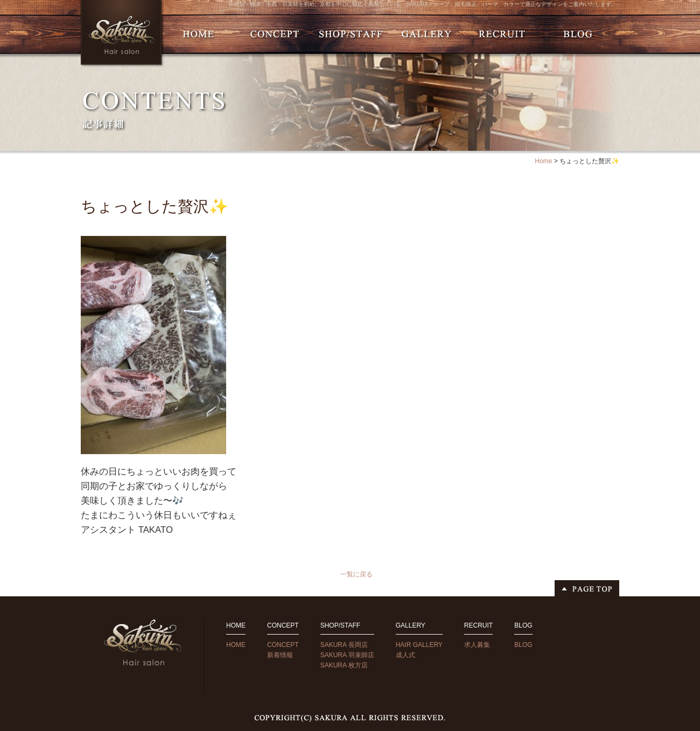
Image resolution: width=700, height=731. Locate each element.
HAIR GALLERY (419, 645)
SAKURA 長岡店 (344, 645)
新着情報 (280, 655)
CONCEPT (283, 645)
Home (543, 161)
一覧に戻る (356, 574)
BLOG (523, 645)
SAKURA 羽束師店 (347, 655)
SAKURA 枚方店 (344, 665)
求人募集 (477, 645)
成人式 (405, 655)
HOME (236, 645)
